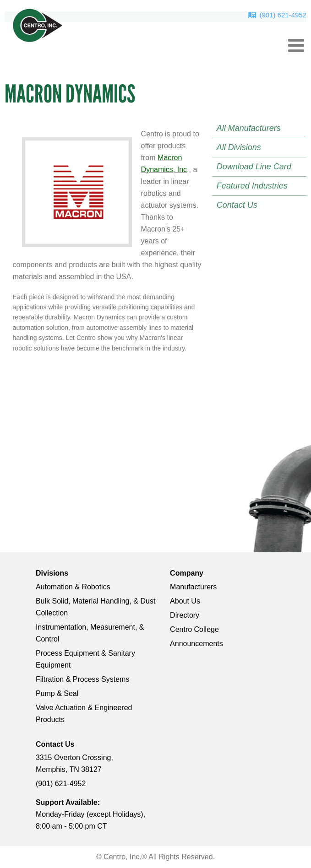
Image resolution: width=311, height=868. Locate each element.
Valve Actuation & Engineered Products (84, 714)
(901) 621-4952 (283, 15)
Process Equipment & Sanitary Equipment (85, 659)
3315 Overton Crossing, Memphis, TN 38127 (74, 763)
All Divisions (239, 147)
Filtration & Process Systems (83, 679)
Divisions (52, 573)
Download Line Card (254, 167)
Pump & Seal (57, 693)
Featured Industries (252, 186)
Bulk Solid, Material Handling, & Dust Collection (95, 607)
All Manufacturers (249, 128)
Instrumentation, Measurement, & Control (90, 633)
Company (187, 573)
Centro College (194, 629)
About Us (185, 601)
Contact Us (237, 205)
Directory (185, 615)
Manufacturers (193, 587)
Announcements (196, 644)
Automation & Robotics (73, 587)
